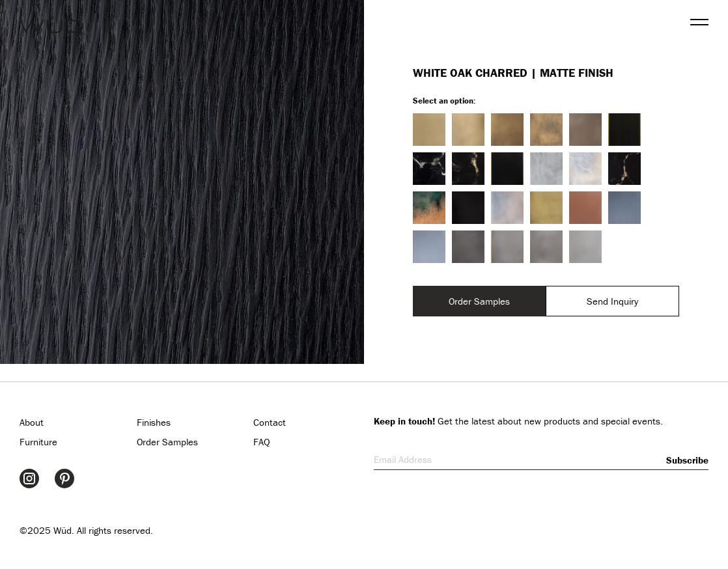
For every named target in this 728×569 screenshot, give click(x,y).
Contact (270, 422)
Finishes (154, 422)
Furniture (38, 442)
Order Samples (479, 301)
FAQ (262, 442)
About (32, 422)
